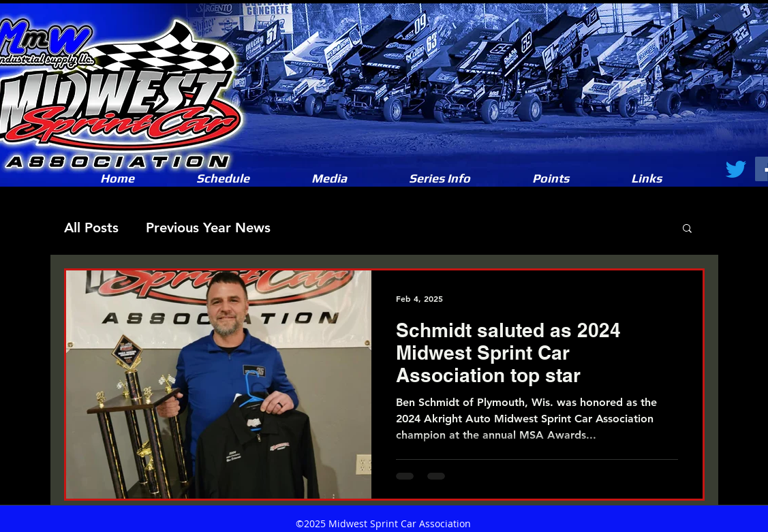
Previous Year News (208, 228)
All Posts (91, 228)
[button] (329, 178)
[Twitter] (736, 169)
